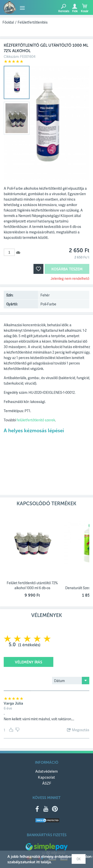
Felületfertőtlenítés (33, 22)
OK (79, 859)
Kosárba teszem (67, 269)
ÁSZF (47, 783)
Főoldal (8, 22)
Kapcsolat (46, 777)
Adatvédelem (46, 771)
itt (38, 862)
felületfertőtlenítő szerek (36, 420)
